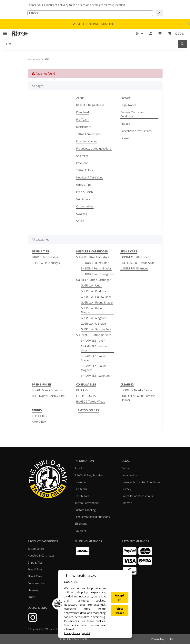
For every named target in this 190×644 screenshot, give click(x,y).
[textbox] (90, 13)
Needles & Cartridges (90, 178)
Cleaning (82, 214)
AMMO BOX (39, 422)
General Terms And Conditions (133, 114)
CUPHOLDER (40, 416)
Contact (125, 98)
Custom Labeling (87, 141)
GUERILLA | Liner (91, 286)
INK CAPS (82, 390)
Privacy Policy (34, 633)
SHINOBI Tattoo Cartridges (93, 257)
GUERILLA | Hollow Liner (96, 297)
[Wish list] (160, 34)
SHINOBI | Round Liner (95, 263)
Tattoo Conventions (88, 134)
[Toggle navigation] (5, 32)
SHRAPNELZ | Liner (93, 341)
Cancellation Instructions (136, 131)
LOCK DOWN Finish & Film (48, 396)
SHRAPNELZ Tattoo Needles (94, 335)
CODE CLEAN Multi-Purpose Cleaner (138, 398)
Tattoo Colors (85, 170)
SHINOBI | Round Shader (96, 269)
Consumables (85, 207)
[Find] (91, 44)
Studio (80, 221)
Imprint (49, 633)
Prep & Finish (85, 192)
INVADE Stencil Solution (47, 390)
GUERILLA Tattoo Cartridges (94, 280)
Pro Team (82, 120)
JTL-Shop (169, 639)
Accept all (147, 613)
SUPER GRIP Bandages (46, 263)
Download (83, 112)
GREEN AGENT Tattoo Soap (138, 263)
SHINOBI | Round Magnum (97, 274)
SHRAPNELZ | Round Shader (94, 358)
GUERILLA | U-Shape (93, 324)
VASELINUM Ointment (134, 269)
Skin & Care (83, 199)
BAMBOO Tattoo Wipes (91, 402)
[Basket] (176, 34)
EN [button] (137, 34)
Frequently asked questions (94, 149)
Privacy (125, 124)
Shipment (82, 156)
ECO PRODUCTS (86, 396)
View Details (147, 625)
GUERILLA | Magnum (94, 318)
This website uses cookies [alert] (48, 606)
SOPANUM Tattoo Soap (135, 257)
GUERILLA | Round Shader (97, 303)
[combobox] (90, 13)
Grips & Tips (84, 185)
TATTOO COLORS (88, 410)
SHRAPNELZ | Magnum (95, 376)
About (80, 98)
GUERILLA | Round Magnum (92, 310)
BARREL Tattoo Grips (45, 257)
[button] (151, 34)
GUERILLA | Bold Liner (94, 291)
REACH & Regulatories (90, 105)
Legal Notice (128, 105)
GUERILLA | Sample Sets (96, 329)
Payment (82, 163)
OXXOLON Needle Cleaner (137, 390)
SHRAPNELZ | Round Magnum (94, 368)
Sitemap (126, 138)
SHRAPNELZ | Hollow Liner (94, 349)
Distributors (84, 127)
